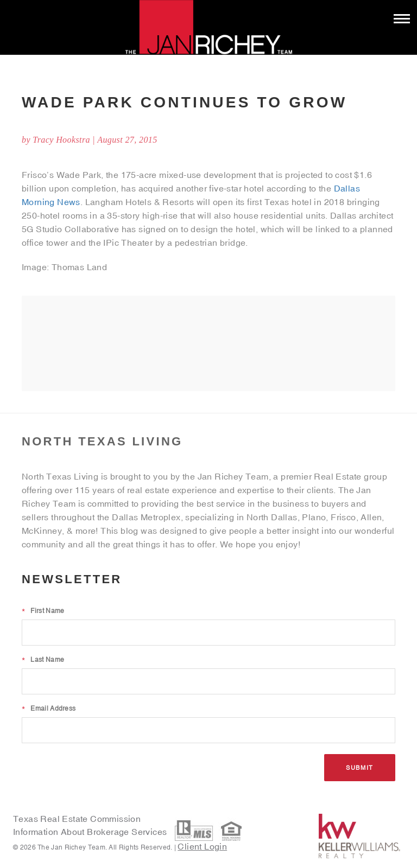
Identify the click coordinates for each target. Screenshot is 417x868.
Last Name (43, 660)
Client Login (202, 846)
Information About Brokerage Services (91, 832)
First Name (43, 611)
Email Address (49, 709)
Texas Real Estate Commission (77, 819)
